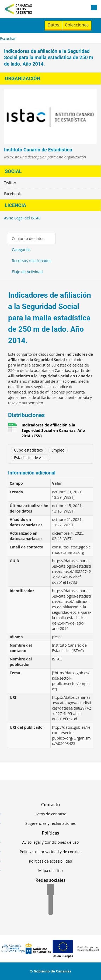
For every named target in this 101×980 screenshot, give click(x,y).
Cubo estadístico (29, 450)
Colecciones (77, 25)
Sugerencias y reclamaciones (50, 823)
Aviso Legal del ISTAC (22, 218)
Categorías (21, 250)
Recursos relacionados (32, 261)
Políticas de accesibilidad (50, 861)
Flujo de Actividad (27, 272)
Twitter (10, 183)
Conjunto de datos (28, 238)
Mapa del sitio (50, 871)
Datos (53, 25)
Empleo (58, 450)
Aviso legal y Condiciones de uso (51, 842)
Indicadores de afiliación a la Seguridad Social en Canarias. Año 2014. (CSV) (53, 430)
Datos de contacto (50, 814)
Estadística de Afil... (31, 458)
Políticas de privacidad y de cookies (50, 852)
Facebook (12, 194)
